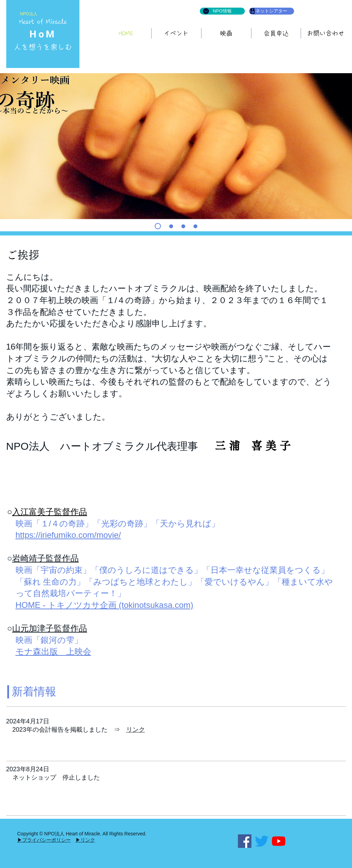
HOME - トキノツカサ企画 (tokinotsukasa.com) (105, 605)
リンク (136, 730)
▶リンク (85, 840)
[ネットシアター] (272, 11)
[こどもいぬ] (195, 226)
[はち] (183, 226)
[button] (226, 33)
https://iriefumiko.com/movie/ (68, 535)
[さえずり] (262, 841)
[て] (158, 226)
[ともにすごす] (171, 226)
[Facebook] (245, 841)
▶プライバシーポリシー (44, 840)
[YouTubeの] (279, 841)
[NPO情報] (222, 11)
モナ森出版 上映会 (53, 651)
